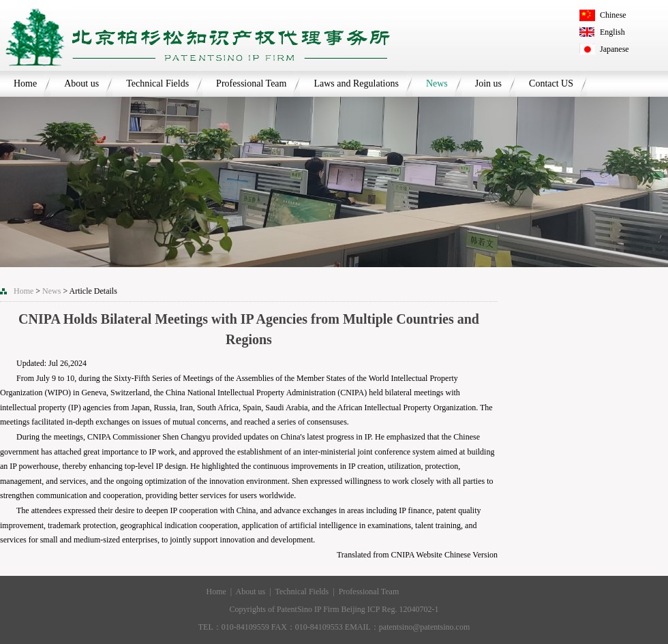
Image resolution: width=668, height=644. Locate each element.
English (612, 32)
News (437, 83)
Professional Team (251, 83)
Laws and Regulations (356, 83)
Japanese (614, 49)
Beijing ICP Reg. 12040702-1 (390, 609)
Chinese (613, 15)
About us (81, 83)
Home (25, 83)
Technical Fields (157, 83)
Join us (488, 83)
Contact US (551, 83)
